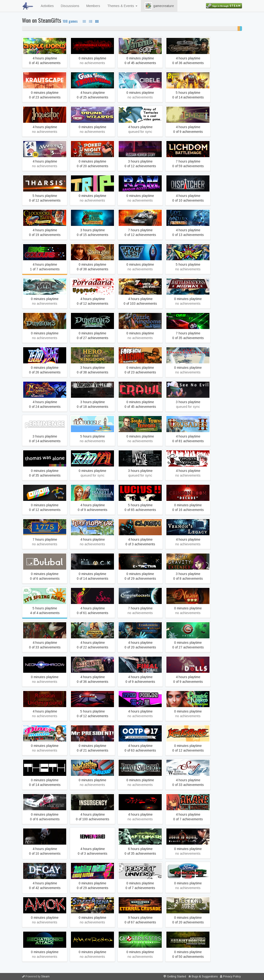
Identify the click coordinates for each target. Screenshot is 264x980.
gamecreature (159, 6)
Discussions (70, 6)
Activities (47, 6)
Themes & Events (122, 6)
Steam (45, 976)
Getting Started (176, 976)
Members (93, 6)
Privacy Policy (232, 976)
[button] (148, 6)
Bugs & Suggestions (205, 976)
